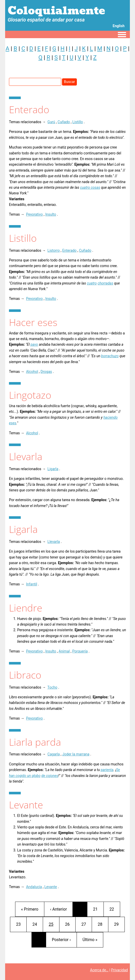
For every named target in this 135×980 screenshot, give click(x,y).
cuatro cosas (90, 187)
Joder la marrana (76, 754)
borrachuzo (110, 356)
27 (87, 924)
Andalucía (34, 887)
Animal (64, 651)
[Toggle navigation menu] (122, 35)
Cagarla (54, 754)
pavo (34, 344)
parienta (107, 770)
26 (70, 924)
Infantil (32, 584)
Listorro (54, 250)
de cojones (50, 776)
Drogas (46, 372)
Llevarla (54, 542)
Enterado (69, 250)
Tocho (52, 687)
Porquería (80, 651)
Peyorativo (34, 214)
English (119, 26)
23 (21, 924)
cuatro (92, 283)
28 (103, 924)
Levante (51, 887)
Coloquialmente (56, 10)
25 (54, 924)
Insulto (51, 214)
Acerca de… (99, 970)
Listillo (78, 122)
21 (98, 909)
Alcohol (32, 372)
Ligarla (53, 469)
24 (37, 924)
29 (119, 924)
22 (115, 909)
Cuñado (64, 122)
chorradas (105, 283)
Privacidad (120, 970)
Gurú (51, 122)
